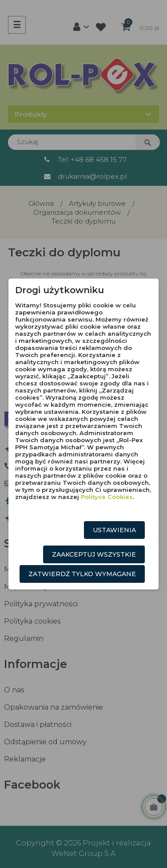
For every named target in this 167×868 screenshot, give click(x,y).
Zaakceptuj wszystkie (94, 554)
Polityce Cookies (107, 497)
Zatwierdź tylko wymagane (82, 574)
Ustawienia (114, 530)
